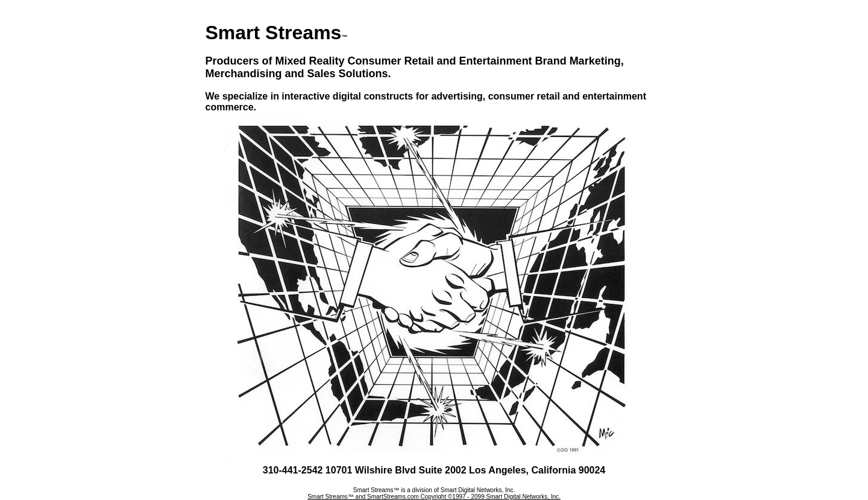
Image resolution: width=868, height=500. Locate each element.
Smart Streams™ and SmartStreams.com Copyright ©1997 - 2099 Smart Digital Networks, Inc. (434, 497)
